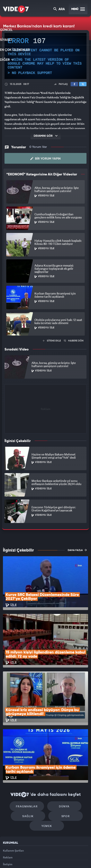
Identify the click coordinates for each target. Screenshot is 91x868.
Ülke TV (53, 854)
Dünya (62, 753)
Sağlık (30, 765)
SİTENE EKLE (52, 340)
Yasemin (47, 862)
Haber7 (73, 854)
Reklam (8, 810)
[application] (45, 56)
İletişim (8, 819)
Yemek (47, 777)
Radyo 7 (26, 854)
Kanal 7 (12, 854)
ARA (59, 9)
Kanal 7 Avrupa (40, 854)
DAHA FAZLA (77, 550)
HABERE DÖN (74, 340)
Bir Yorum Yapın (45, 158)
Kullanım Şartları (13, 801)
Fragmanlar (29, 753)
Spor (64, 765)
